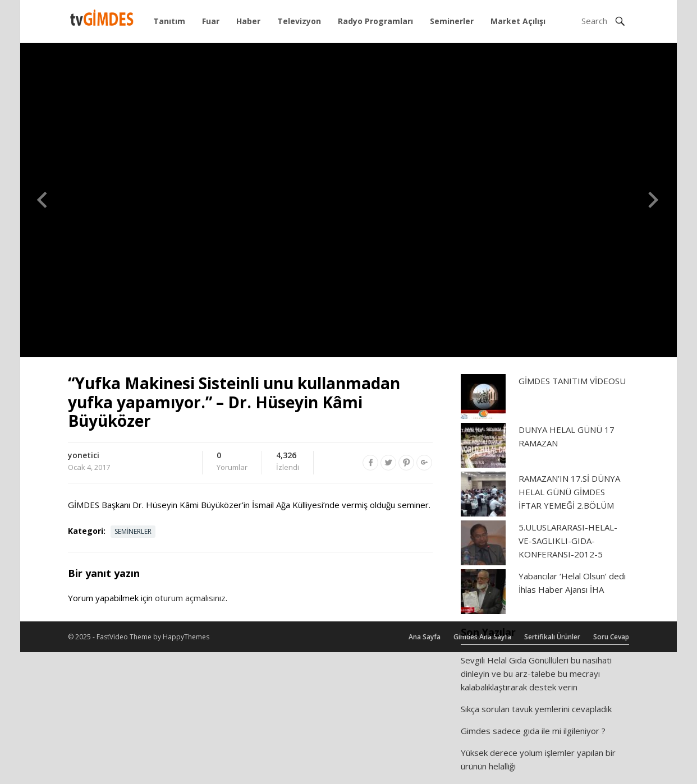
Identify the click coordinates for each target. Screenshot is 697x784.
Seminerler (452, 21)
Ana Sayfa (425, 637)
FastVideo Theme (124, 637)
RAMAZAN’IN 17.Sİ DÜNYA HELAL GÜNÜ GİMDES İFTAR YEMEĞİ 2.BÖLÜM (569, 492)
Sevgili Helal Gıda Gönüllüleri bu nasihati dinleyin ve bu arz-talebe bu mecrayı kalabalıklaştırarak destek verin (536, 674)
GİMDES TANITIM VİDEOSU (572, 381)
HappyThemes (186, 637)
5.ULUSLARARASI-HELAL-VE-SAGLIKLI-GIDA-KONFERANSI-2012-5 (568, 541)
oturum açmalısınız (190, 598)
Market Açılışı (518, 21)
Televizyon (299, 21)
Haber (248, 21)
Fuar (211, 21)
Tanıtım (169, 21)
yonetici (84, 455)
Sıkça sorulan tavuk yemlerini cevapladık (536, 709)
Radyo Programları (375, 21)
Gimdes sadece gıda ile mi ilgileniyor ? (533, 731)
